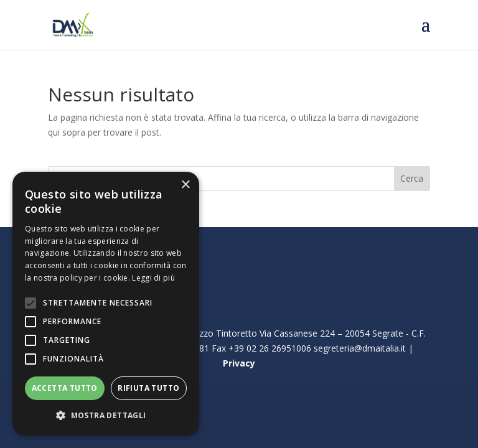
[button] (106, 416)
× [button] (185, 185)
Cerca (412, 178)
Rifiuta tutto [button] (148, 388)
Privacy (239, 363)
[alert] (106, 304)
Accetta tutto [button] (65, 388)
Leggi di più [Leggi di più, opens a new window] (153, 278)
